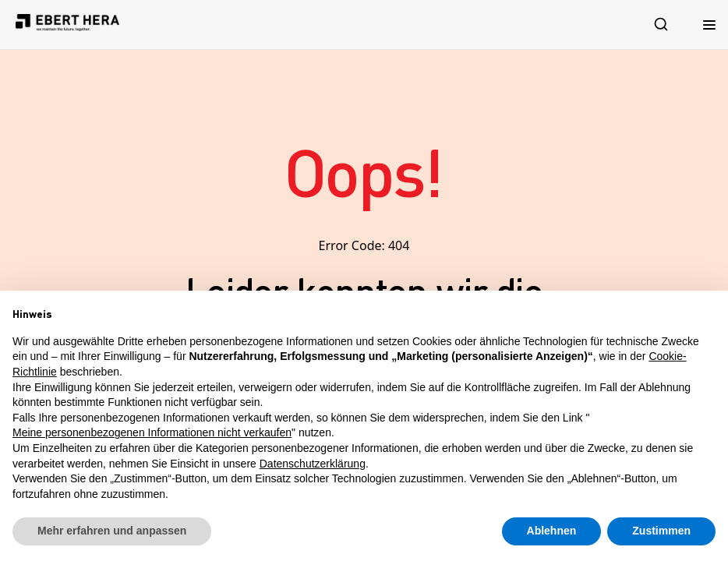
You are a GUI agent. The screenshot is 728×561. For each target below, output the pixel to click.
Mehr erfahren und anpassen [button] (112, 531)
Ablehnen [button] (552, 531)
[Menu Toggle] (709, 24)
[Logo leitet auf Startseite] (67, 25)
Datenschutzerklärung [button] (313, 464)
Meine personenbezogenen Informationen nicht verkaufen (152, 432)
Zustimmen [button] (661, 531)
